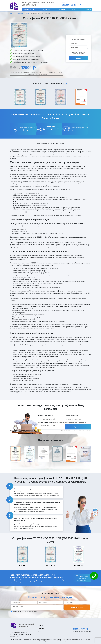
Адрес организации (71, 416)
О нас (74, 10)
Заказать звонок (86, 5)
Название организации (46, 416)
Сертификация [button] (29, 10)
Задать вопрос (77, 607)
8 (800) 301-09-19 (68, 5)
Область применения (62, 423)
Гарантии (61, 10)
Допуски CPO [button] (46, 10)
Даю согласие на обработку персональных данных (78, 53)
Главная (12, 13)
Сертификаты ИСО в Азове (23, 13)
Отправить (78, 58)
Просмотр (78, 427)
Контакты (87, 10)
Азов (63, 2)
